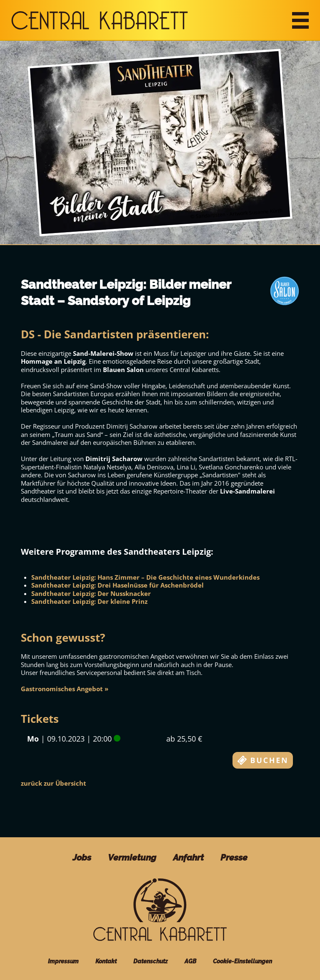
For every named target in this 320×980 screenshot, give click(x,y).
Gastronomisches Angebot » (65, 689)
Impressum (63, 961)
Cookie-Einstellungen (242, 961)
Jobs (82, 857)
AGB (190, 961)
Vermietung (132, 857)
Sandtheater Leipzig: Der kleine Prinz (89, 601)
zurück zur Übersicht (54, 783)
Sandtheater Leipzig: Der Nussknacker (91, 593)
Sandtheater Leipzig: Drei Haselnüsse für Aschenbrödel (117, 585)
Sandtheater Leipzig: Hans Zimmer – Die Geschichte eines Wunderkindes (145, 577)
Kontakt (106, 961)
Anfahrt (188, 857)
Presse (234, 857)
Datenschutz (151, 961)
